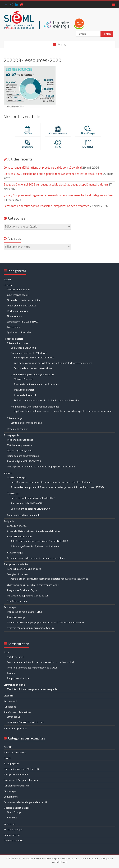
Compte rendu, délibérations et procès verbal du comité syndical (43, 168)
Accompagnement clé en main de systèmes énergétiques (37, 558)
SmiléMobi (13, 817)
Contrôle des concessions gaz (26, 423)
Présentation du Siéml (19, 289)
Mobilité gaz (13, 493)
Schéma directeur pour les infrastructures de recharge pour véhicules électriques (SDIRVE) (57, 487)
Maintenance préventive (20, 445)
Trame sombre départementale (23, 456)
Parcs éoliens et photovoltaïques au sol (27, 596)
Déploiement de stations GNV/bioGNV (30, 509)
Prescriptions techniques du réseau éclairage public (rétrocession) (41, 466)
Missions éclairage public (20, 440)
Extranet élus (14, 717)
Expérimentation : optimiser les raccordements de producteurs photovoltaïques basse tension (63, 411)
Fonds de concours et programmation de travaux (32, 668)
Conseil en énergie (17, 526)
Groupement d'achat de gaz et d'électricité (25, 802)
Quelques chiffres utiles (19, 332)
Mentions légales (90, 858)
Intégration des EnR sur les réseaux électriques (35, 407)
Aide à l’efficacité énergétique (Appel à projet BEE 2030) (39, 541)
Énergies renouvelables (16, 564)
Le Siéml (8, 285)
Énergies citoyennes (18, 574)
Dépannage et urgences (20, 450)
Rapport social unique (18, 678)
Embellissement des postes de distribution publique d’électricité (47, 400)
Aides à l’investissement (20, 536)
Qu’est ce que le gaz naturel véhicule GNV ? (33, 498)
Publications (10, 707)
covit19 (7, 758)
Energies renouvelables (16, 774)
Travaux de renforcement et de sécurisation (36, 384)
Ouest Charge (14, 812)
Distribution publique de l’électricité (29, 353)
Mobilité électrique (17, 477)
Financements (14, 316)
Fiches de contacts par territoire (24, 300)
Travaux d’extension (24, 390)
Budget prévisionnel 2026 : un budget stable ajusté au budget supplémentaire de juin (56, 184)
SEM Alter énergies (17, 601)
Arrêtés (11, 673)
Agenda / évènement (15, 752)
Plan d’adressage (16, 617)
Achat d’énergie (15, 552)
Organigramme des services (22, 305)
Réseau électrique (13, 829)
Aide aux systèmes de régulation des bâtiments (35, 546)
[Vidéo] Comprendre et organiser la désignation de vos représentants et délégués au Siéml (59, 195)
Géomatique (10, 607)
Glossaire (9, 696)
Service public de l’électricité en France (34, 357)
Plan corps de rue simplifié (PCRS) (24, 612)
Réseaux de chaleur (17, 429)
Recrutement (10, 701)
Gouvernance (11, 797)
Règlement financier (18, 311)
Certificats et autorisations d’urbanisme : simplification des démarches (46, 206)
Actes (6, 652)
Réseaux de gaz (15, 418)
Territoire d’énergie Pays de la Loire (26, 722)
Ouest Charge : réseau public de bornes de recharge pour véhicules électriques (51, 482)
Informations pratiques (15, 728)
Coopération (13, 327)
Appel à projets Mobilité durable (24, 515)
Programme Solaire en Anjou (22, 590)
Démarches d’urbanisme (23, 348)
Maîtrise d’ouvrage (24, 379)
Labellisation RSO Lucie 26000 (23, 322)
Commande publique (14, 685)
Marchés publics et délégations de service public (32, 689)
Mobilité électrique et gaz (17, 808)
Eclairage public (12, 435)
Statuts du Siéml (15, 657)
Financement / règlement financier (22, 780)
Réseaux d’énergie (13, 339)
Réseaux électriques (18, 343)
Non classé (9, 824)
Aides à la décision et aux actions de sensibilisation (33, 531)
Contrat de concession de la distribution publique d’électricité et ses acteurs (53, 363)
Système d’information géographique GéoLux (30, 628)
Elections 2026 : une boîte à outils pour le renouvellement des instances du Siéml (53, 174)
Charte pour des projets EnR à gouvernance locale (33, 585)
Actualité (8, 747)
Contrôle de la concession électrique (33, 368)
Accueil (7, 279)
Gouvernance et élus (18, 295)
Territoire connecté (13, 840)
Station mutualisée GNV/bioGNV (27, 503)
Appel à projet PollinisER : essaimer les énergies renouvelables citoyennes (50, 579)
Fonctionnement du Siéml (17, 786)
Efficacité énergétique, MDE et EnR (21, 769)
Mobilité (8, 473)
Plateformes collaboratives (17, 712)
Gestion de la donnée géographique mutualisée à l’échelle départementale (46, 622)
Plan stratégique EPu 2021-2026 (24, 461)
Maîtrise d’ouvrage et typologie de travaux (32, 374)
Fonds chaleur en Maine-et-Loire (24, 569)
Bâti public (9, 521)
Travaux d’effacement (25, 395)
